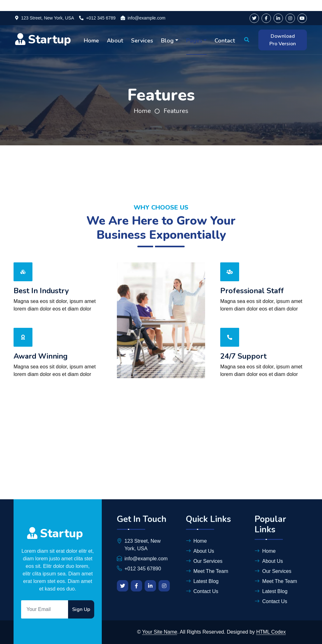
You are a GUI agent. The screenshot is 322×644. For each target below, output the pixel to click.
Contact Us (202, 591)
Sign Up (81, 609)
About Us (200, 551)
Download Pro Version (283, 40)
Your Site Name (160, 632)
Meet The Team (207, 571)
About (115, 41)
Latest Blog (202, 581)
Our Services (204, 561)
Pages (194, 41)
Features (176, 111)
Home (91, 41)
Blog (167, 41)
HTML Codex (271, 632)
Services (142, 41)
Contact (225, 41)
